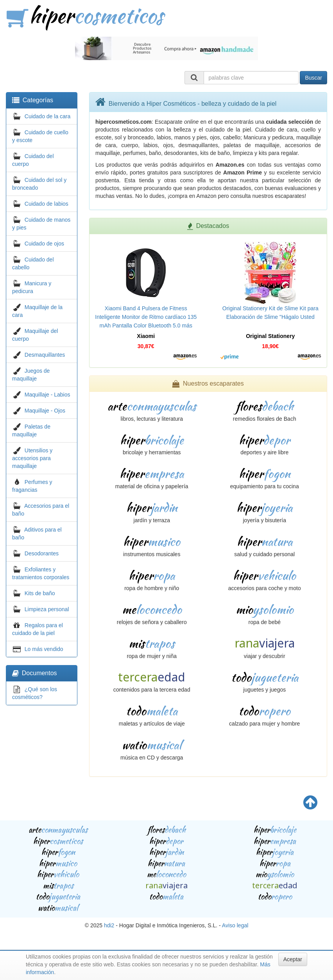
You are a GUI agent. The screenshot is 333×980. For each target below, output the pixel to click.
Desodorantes (42, 553)
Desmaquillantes (45, 355)
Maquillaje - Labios (47, 395)
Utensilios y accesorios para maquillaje (32, 458)
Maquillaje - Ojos (45, 411)
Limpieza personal (47, 609)
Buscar (313, 78)
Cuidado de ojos (44, 244)
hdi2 (109, 925)
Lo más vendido (44, 649)
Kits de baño (40, 593)
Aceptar (293, 959)
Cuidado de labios (47, 204)
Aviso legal (235, 925)
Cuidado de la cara (48, 116)
